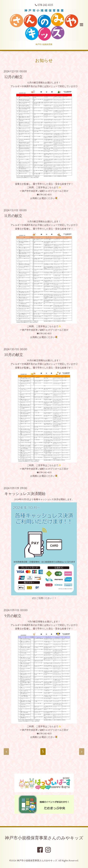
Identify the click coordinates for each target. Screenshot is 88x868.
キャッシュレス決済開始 (25, 494)
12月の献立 (14, 77)
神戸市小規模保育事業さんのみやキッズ (44, 838)
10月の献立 (14, 355)
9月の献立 (13, 616)
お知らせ (44, 60)
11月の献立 (13, 216)
